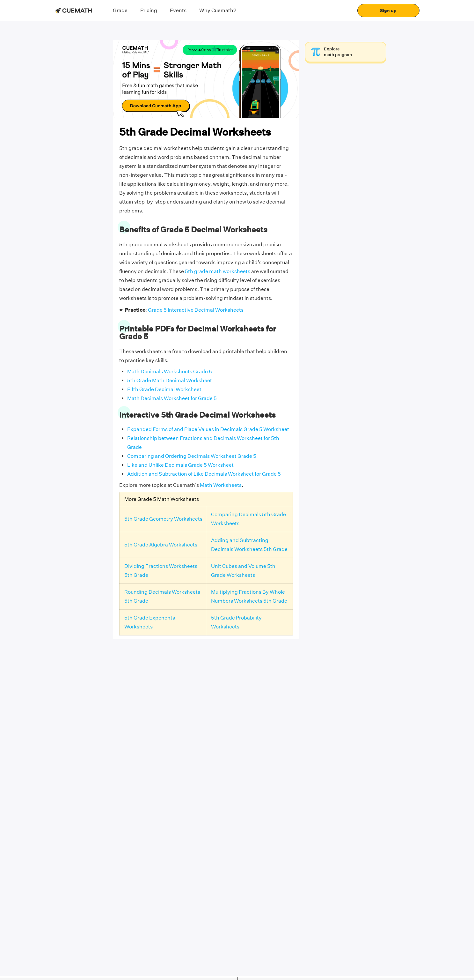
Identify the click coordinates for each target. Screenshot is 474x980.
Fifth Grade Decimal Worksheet (164, 389)
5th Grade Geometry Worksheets (163, 519)
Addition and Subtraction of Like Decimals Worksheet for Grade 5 (204, 474)
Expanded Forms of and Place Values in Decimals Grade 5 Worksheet (208, 429)
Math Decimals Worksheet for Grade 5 (172, 398)
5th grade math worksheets (218, 271)
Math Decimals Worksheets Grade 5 (170, 371)
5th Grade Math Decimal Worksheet (170, 380)
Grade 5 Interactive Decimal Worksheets (196, 310)
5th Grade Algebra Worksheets (161, 545)
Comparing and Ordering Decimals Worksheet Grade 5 (192, 456)
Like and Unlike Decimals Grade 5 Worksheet (180, 465)
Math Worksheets (221, 485)
